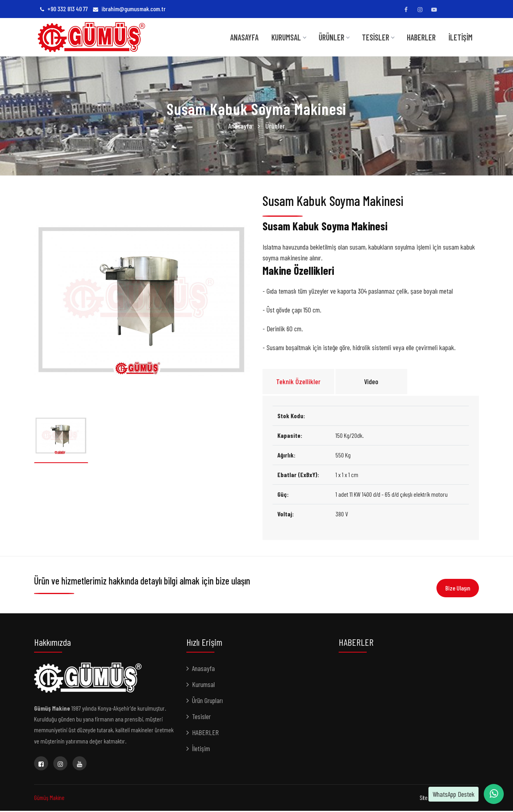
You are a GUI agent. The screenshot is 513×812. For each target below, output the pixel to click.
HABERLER (421, 37)
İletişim (460, 37)
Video (371, 383)
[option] (142, 300)
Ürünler (334, 37)
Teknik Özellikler (298, 383)
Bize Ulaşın (458, 588)
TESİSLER (378, 37)
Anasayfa (244, 37)
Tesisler (201, 717)
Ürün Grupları (207, 701)
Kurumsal (203, 685)
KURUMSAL (289, 37)
